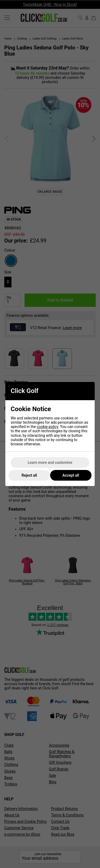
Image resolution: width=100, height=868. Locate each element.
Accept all (71, 475)
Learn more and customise (50, 462)
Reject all (29, 475)
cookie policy (48, 427)
